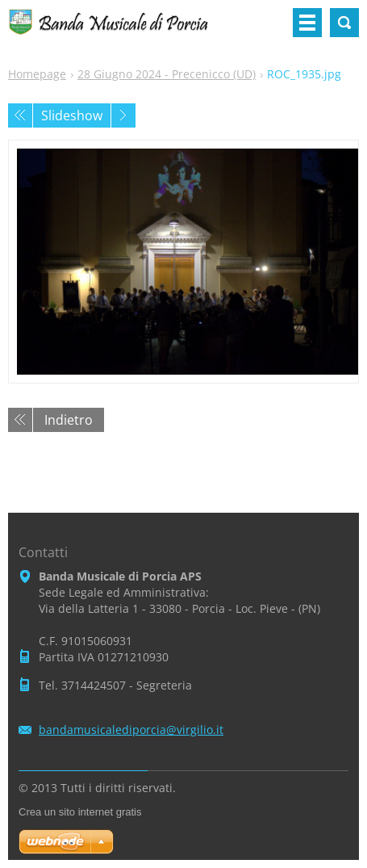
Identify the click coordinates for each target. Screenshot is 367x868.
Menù (307, 23)
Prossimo (123, 115)
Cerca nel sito (344, 23)
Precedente (20, 115)
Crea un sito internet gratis (80, 812)
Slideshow (72, 115)
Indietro (69, 420)
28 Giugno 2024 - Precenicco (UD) (167, 74)
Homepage (37, 74)
